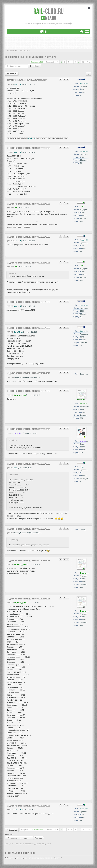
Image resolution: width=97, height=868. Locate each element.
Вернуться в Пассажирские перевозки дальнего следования (28, 844)
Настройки (25, 830)
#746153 (10, 332)
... (79, 62)
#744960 (10, 241)
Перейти (39, 838)
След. (89, 62)
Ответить (12, 74)
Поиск (37, 66)
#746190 (10, 603)
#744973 (10, 306)
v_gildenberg (18, 433)
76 (83, 62)
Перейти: (9, 834)
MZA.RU (49, 18)
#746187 (10, 533)
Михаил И (17, 84)
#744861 (10, 152)
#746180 (10, 377)
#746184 (10, 468)
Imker (16, 468)
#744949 (10, 208)
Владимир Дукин (20, 395)
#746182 (10, 433)
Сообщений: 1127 (37, 62)
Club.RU (48, 11)
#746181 (10, 395)
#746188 (10, 565)
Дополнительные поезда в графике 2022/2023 (31, 57)
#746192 (10, 810)
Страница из (52, 62)
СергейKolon (18, 332)
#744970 (10, 267)
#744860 (10, 84)
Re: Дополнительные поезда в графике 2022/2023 (28, 148)
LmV (15, 208)
